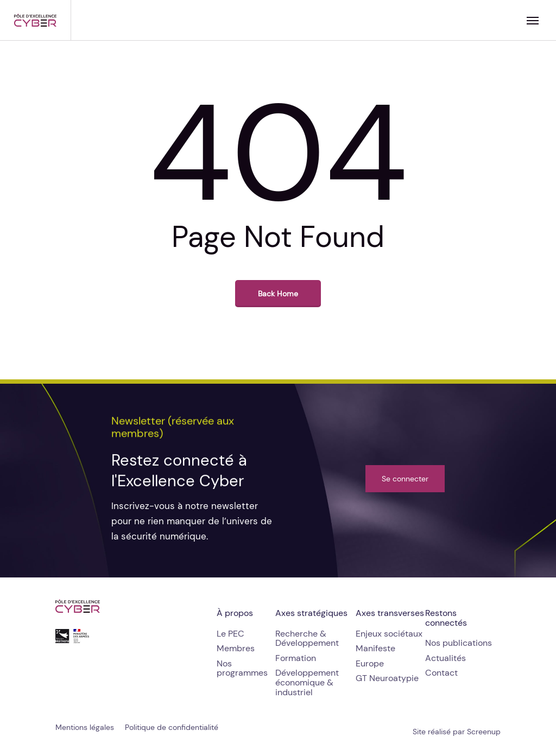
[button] (533, 20)
